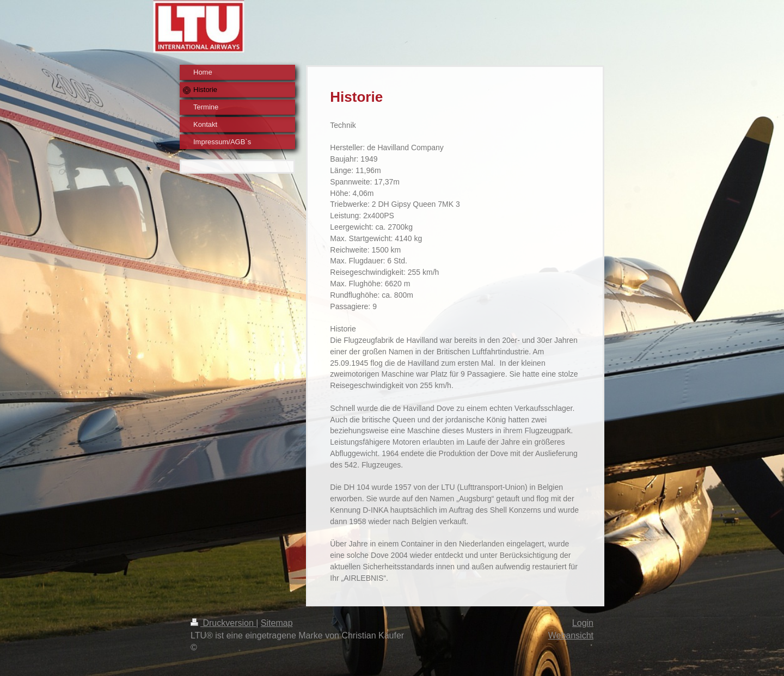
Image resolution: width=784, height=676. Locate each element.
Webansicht (571, 635)
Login (583, 623)
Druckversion (223, 623)
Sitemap (277, 623)
